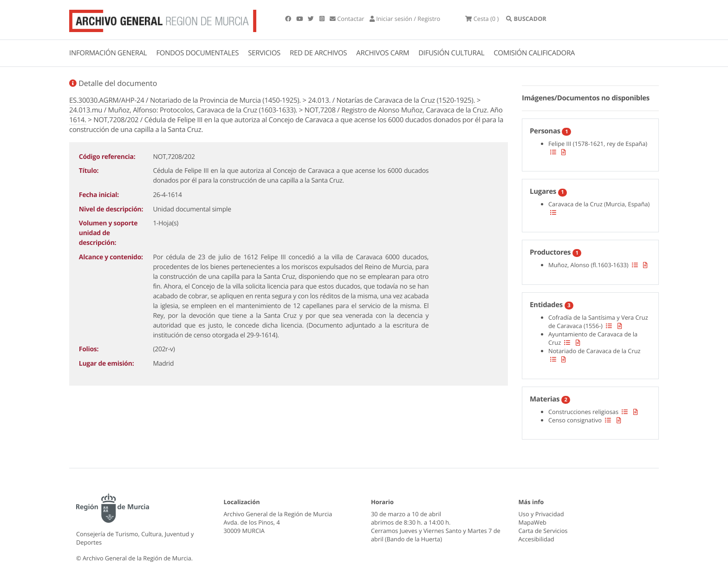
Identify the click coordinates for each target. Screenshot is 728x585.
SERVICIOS (264, 53)
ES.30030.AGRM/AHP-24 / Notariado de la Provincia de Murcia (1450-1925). (185, 100)
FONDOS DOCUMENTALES (197, 53)
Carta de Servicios (543, 531)
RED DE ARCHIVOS (318, 53)
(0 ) (484, 19)
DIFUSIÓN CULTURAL (451, 53)
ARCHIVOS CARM (383, 53)
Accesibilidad (536, 539)
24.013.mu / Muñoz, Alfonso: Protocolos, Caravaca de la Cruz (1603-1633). (183, 110)
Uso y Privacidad (541, 514)
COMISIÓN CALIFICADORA (534, 53)
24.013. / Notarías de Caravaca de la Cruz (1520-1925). (391, 100)
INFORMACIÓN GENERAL (108, 53)
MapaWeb (533, 522)
